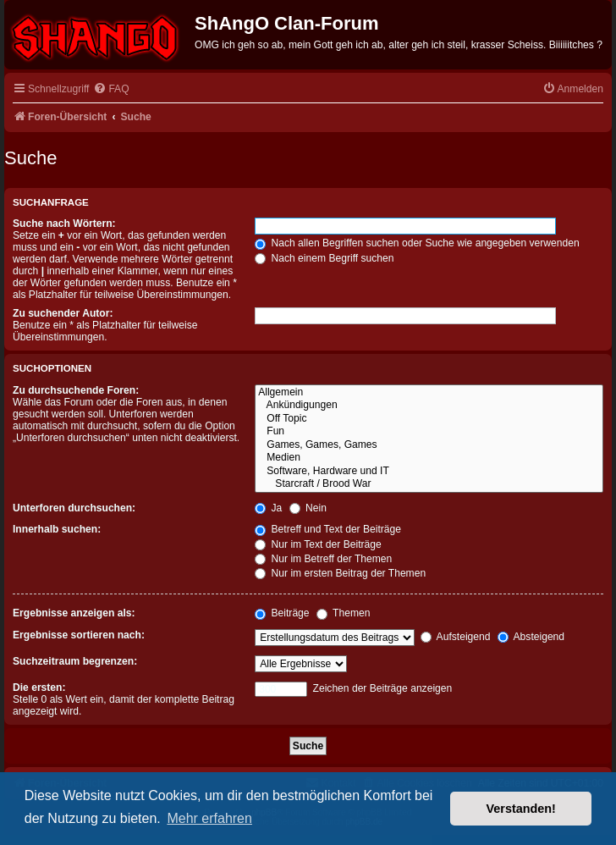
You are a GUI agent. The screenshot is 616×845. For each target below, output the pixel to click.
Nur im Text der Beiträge (318, 544)
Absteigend (531, 637)
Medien (429, 458)
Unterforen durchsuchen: (74, 508)
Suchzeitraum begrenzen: (75, 661)
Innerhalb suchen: (57, 529)
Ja (268, 508)
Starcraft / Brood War (429, 484)
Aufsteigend (456, 637)
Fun (429, 432)
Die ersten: (39, 688)
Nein (308, 508)
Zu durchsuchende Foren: (76, 390)
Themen (344, 613)
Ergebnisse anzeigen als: (74, 613)
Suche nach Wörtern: (64, 224)
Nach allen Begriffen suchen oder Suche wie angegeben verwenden (417, 243)
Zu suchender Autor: (63, 313)
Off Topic (429, 419)
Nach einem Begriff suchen (324, 258)
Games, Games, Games (429, 445)
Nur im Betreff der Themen (323, 559)
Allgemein (429, 393)
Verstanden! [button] (521, 809)
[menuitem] (111, 89)
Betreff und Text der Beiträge (328, 529)
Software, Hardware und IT (429, 472)
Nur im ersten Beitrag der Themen (340, 573)
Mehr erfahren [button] (209, 818)
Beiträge (282, 613)
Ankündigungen (429, 406)
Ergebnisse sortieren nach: (79, 635)
